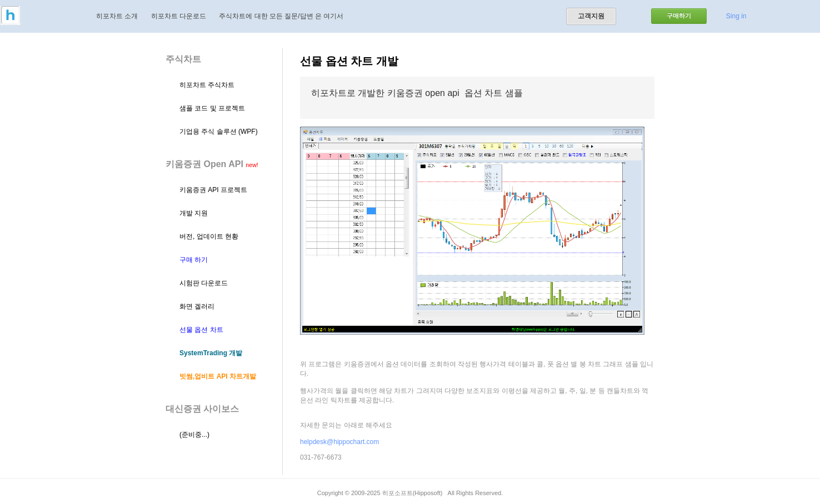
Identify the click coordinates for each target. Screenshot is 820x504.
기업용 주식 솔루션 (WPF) (219, 132)
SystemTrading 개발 (211, 353)
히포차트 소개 (117, 16)
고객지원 (591, 16)
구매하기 (679, 16)
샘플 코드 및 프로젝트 (212, 108)
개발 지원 (194, 213)
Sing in (736, 16)
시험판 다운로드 (204, 283)
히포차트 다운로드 (179, 16)
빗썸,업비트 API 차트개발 (218, 376)
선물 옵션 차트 (201, 330)
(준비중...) (194, 435)
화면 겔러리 (197, 306)
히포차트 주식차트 (207, 85)
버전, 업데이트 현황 (209, 236)
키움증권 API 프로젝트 (213, 190)
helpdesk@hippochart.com (339, 442)
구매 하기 (194, 260)
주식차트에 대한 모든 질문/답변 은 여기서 (281, 16)
